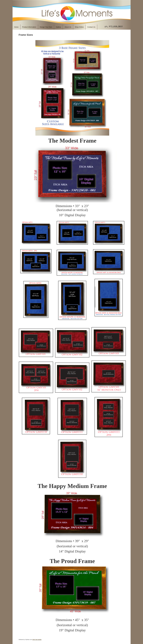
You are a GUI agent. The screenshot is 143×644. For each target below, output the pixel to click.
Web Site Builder (37, 640)
